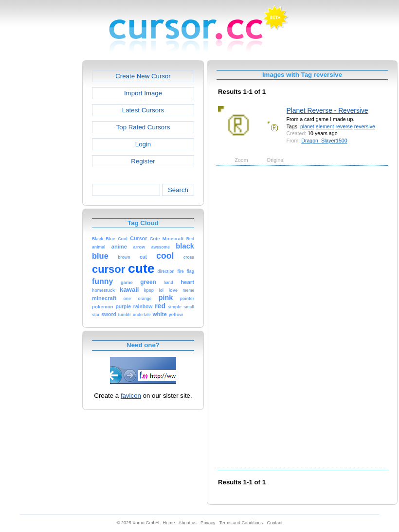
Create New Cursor (143, 76)
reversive (365, 126)
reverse (344, 126)
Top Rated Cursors (143, 127)
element (325, 126)
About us (188, 523)
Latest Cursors (143, 110)
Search (178, 190)
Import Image (143, 93)
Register (143, 161)
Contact (275, 523)
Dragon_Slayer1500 (324, 141)
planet (307, 126)
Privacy (208, 523)
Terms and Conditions (241, 523)
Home (169, 523)
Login (143, 144)
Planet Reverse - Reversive (327, 110)
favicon (131, 396)
